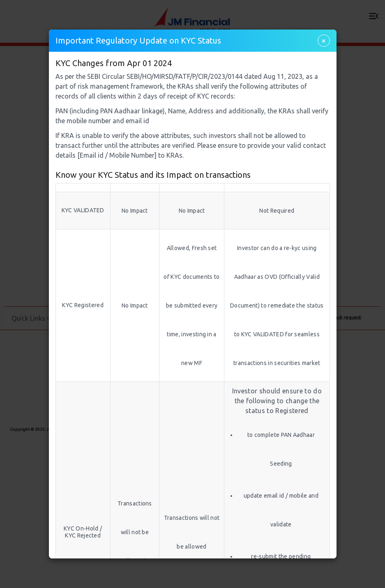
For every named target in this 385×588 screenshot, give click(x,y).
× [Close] (324, 40)
